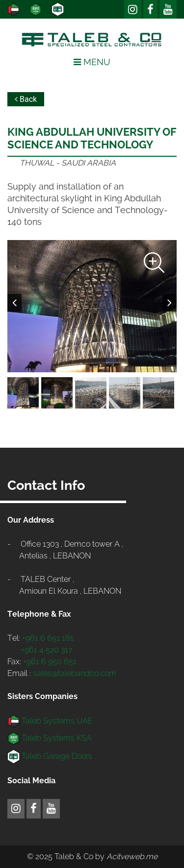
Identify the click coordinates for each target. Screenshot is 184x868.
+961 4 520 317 (47, 650)
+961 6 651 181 (48, 638)
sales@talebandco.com (75, 673)
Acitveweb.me (132, 856)
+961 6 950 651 (50, 662)
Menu (92, 62)
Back (26, 99)
